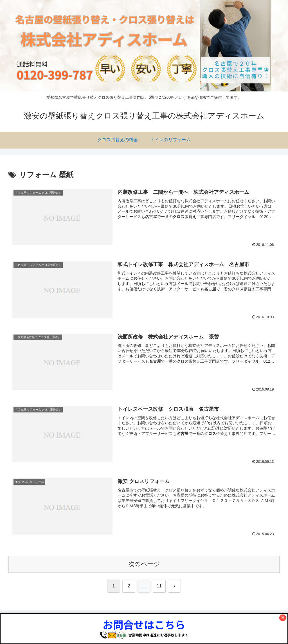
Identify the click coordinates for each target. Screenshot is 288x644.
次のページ (144, 564)
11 (159, 586)
